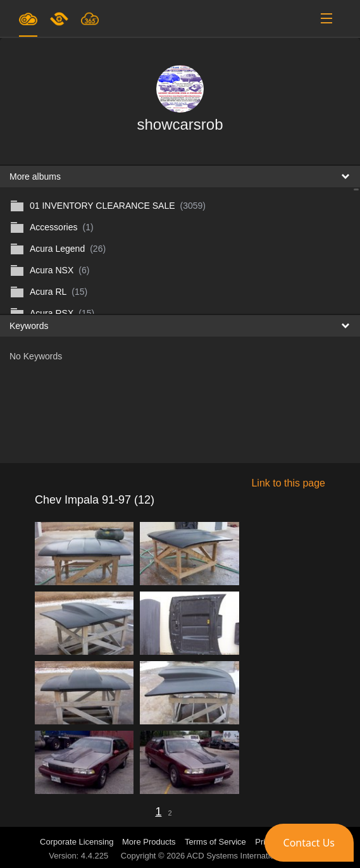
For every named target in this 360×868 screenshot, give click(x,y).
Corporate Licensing (78, 842)
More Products (149, 842)
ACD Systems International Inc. (244, 856)
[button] (309, 843)
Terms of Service (215, 842)
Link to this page (288, 483)
